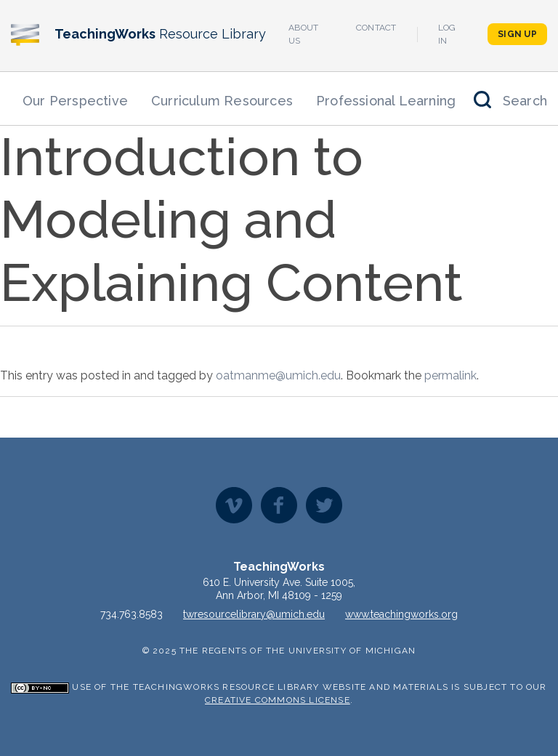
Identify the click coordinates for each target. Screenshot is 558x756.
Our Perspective (75, 101)
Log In (447, 34)
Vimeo (234, 505)
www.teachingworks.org (401, 614)
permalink (450, 375)
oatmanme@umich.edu (278, 375)
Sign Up (517, 34)
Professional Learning (386, 101)
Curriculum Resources (222, 101)
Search (525, 101)
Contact (376, 28)
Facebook (279, 505)
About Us (304, 34)
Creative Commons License (278, 700)
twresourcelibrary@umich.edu (254, 614)
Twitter (324, 505)
